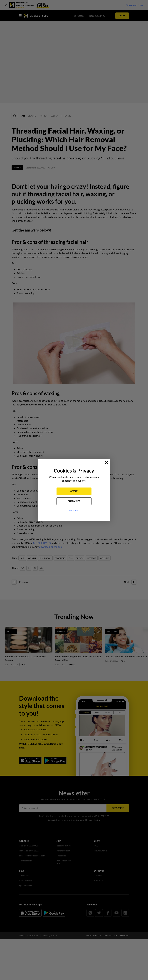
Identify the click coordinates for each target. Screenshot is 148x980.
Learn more (74, 510)
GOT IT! (74, 491)
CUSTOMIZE (74, 501)
